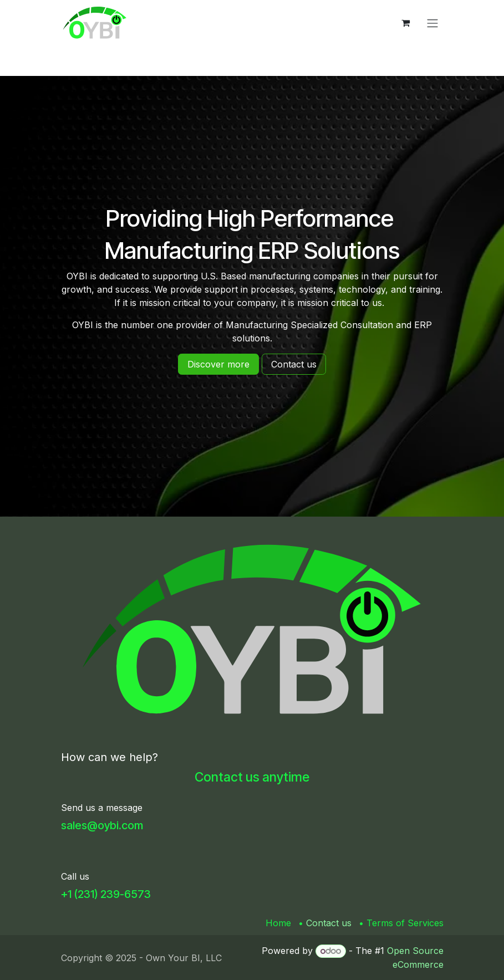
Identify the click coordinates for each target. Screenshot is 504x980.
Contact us (329, 923)
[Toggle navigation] (432, 23)
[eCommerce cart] (406, 23)
